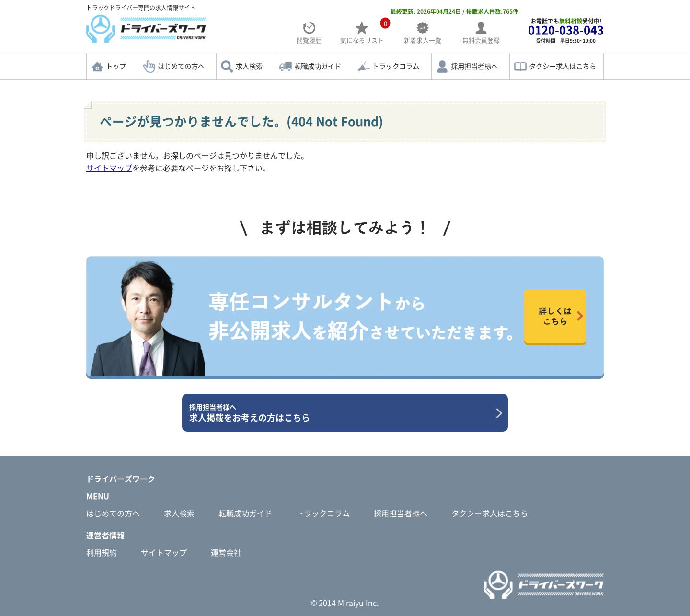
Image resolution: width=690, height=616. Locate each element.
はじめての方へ (181, 66)
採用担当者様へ (474, 66)
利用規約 (102, 552)
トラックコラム (396, 66)
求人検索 (249, 66)
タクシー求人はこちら (563, 66)
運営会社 (226, 552)
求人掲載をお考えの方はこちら (341, 413)
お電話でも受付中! (566, 30)
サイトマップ (109, 168)
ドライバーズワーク (121, 479)
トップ (116, 66)
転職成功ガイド (318, 66)
